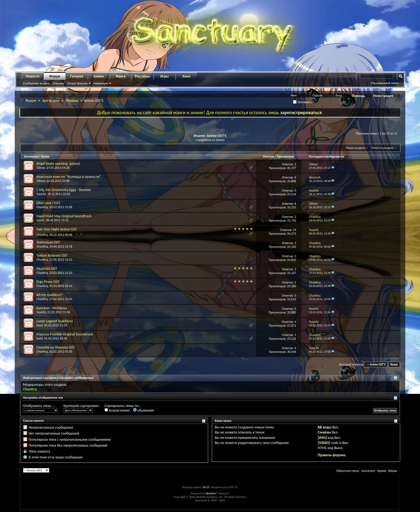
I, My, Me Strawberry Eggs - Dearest (63, 190)
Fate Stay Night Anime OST (57, 229)
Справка (58, 83)
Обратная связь (348, 471)
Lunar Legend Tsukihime (55, 321)
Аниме (99, 76)
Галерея (77, 76)
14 (294, 230)
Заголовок (31, 156)
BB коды (325, 427)
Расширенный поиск (385, 83)
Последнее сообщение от (328, 156)
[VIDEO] (324, 443)
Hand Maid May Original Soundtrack (64, 216)
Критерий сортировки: (81, 406)
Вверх (394, 365)
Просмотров (285, 156)
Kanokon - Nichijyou (52, 308)
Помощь (359, 96)
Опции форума (77, 83)
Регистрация (383, 96)
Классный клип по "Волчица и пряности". (69, 177)
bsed (40, 325)
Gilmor (41, 168)
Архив (382, 471)
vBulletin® (211, 493)
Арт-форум (51, 101)
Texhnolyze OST (48, 242)
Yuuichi (41, 194)
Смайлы (324, 432)
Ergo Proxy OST (48, 282)
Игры (164, 76)
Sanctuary (368, 471)
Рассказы (143, 76)
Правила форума (331, 455)
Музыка (72, 101)
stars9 (40, 220)
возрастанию (117, 410)
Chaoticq (42, 207)
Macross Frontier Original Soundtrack (65, 334)
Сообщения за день (36, 83)
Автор (45, 156)
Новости (33, 76)
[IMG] (322, 438)
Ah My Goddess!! (50, 295)
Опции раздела (355, 148)
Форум (55, 76)
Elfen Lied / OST (48, 203)
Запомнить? (303, 102)
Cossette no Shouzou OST (56, 347)
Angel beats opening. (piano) (58, 164)
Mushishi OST (47, 269)
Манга (121, 76)
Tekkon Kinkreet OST (52, 255)
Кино (186, 76)
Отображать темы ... (39, 406)
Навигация (101, 83)
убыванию (144, 410)
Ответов (268, 156)
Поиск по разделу (382, 148)
